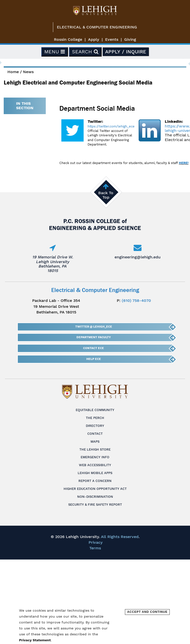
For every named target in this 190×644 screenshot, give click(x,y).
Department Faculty (94, 337)
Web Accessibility (95, 465)
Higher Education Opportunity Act (95, 489)
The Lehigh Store (95, 449)
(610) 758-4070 (136, 301)
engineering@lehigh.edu (138, 257)
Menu (55, 52)
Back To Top (106, 195)
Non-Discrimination (95, 497)
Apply (94, 39)
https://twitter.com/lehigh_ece (111, 126)
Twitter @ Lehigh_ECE (94, 327)
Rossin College (68, 39)
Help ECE (94, 359)
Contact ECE (94, 348)
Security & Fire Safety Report (95, 505)
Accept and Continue (147, 612)
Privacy (96, 542)
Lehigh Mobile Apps (95, 473)
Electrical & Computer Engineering (97, 27)
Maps (95, 442)
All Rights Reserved (120, 537)
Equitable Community (95, 410)
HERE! (184, 163)
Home (13, 72)
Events (112, 39)
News (28, 72)
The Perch (95, 418)
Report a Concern (95, 481)
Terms (95, 548)
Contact (95, 434)
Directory (95, 426)
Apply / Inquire (126, 52)
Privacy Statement (35, 640)
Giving (130, 39)
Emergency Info (95, 457)
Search (85, 52)
